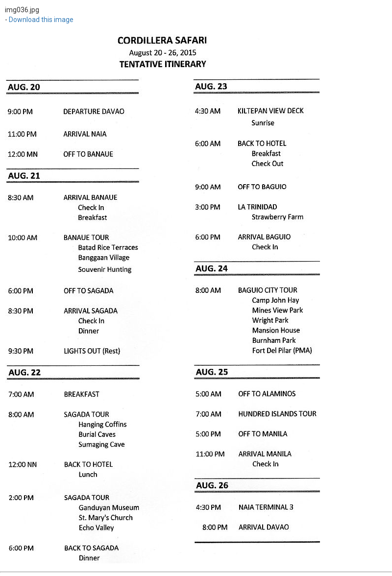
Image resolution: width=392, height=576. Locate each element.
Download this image (41, 20)
